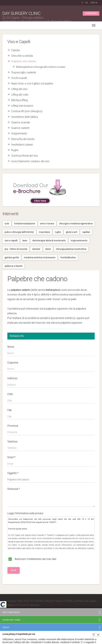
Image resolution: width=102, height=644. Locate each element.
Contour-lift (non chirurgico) (27, 111)
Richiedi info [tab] (17, 336)
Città (10, 394)
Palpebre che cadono (24, 61)
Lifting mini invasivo (22, 106)
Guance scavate (21, 122)
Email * (11, 457)
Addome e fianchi (13, 266)
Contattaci (91, 13)
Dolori (48, 249)
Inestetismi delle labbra (25, 117)
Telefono (12, 442)
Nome (11, 347)
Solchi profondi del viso (25, 156)
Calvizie (16, 50)
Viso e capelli (11, 241)
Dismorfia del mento (23, 139)
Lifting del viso (19, 89)
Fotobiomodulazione (25, 224)
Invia (14, 570)
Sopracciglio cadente (24, 72)
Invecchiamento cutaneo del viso (30, 161)
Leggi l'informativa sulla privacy (25, 513)
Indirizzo (12, 378)
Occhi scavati (19, 78)
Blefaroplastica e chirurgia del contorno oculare (41, 67)
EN (87, 3)
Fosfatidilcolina (68, 258)
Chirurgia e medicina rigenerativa (76, 224)
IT (82, 3)
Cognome (13, 363)
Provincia (13, 426)
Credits (6, 618)
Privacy (77, 623)
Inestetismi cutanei (22, 145)
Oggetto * (13, 473)
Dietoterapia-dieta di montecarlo (49, 241)
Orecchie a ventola (22, 56)
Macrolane (44, 232)
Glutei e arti (72, 232)
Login (94, 3)
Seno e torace (47, 224)
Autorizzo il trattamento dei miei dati (32, 559)
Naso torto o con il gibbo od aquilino (32, 84)
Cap (10, 410)
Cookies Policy (88, 623)
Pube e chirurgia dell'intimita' (19, 232)
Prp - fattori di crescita (16, 249)
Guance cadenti (20, 128)
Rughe (15, 150)
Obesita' (36, 249)
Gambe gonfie (12, 258)
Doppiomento (19, 133)
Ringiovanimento (79, 241)
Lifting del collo (20, 95)
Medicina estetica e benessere (40, 258)
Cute (7, 224)
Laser (25, 241)
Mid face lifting (20, 100)
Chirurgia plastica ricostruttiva (71, 249)
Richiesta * (14, 489)
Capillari (86, 232)
